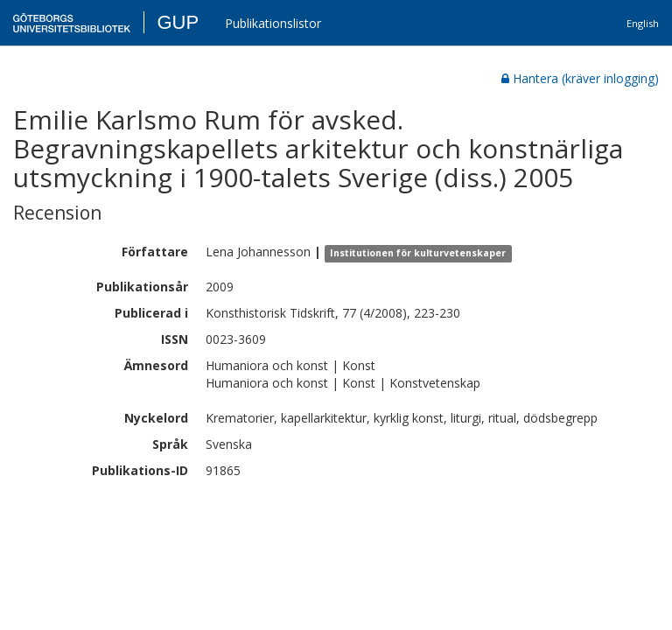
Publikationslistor (273, 23)
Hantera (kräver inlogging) (580, 78)
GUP (178, 22)
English (643, 23)
